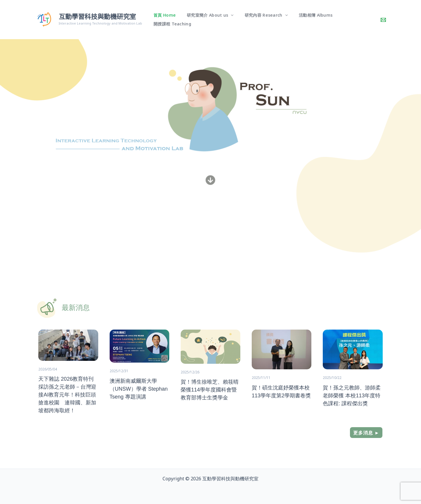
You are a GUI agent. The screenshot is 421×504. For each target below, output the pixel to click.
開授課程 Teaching (352, 19)
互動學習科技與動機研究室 (97, 17)
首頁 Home (166, 19)
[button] (229, 20)
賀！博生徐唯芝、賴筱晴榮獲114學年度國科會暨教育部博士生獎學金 (210, 390)
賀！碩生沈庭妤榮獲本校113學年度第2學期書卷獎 (281, 391)
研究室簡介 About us (208, 20)
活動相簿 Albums (308, 19)
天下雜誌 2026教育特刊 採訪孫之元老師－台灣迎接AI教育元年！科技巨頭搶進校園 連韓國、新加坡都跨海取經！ (67, 395)
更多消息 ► (366, 433)
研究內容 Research (261, 20)
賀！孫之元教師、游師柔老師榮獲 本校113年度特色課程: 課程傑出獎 (352, 395)
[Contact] (383, 20)
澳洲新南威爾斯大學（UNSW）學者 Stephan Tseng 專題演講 (139, 389)
